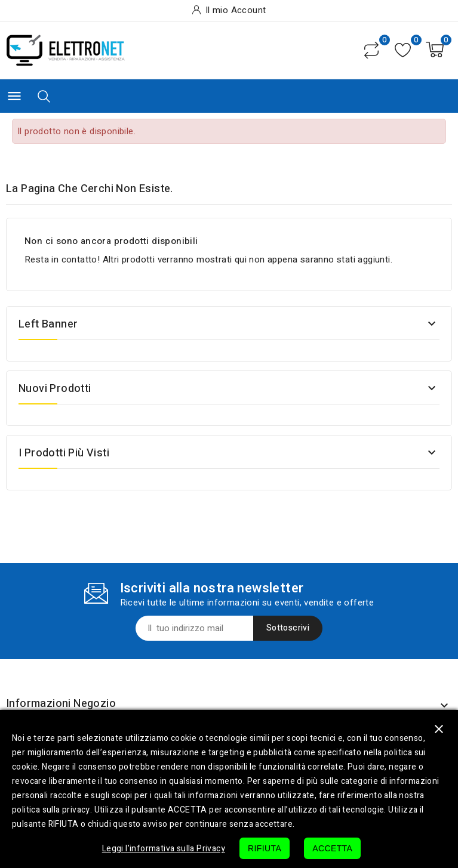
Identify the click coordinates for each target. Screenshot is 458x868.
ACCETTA (332, 848)
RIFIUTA (265, 848)
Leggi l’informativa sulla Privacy (164, 849)
